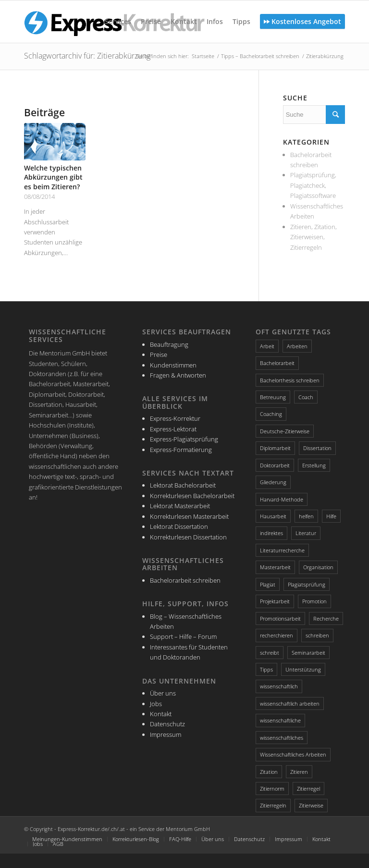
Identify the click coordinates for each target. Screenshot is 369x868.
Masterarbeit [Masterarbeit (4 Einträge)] (275, 567)
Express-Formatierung (181, 450)
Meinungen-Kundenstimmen (67, 839)
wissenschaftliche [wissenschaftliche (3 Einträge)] (280, 720)
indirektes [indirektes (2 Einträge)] (271, 533)
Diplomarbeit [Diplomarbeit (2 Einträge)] (275, 448)
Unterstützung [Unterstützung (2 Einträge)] (303, 669)
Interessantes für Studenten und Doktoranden (189, 652)
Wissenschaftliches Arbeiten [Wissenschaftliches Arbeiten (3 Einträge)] (293, 754)
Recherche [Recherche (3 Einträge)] (326, 618)
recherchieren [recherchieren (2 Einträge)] (277, 635)
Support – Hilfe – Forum (183, 636)
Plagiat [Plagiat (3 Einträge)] (268, 584)
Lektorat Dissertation (179, 526)
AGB (58, 844)
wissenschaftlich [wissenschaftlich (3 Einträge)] (279, 686)
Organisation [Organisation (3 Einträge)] (318, 567)
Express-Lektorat (173, 429)
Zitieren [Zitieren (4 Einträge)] (299, 772)
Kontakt (161, 714)
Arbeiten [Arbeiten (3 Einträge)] (297, 346)
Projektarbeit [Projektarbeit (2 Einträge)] (275, 601)
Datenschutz (167, 724)
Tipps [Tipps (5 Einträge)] (266, 669)
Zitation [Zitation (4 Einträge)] (269, 772)
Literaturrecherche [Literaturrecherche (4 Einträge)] (282, 550)
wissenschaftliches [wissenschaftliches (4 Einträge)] (282, 738)
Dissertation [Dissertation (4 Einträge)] (317, 448)
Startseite (203, 56)
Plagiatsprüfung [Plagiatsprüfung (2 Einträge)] (307, 584)
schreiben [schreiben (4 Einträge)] (317, 635)
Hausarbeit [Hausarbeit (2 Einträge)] (273, 516)
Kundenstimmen (173, 365)
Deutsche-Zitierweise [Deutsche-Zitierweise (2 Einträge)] (285, 431)
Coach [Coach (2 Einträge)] (306, 397)
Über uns (163, 693)
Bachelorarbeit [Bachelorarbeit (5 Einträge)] (277, 363)
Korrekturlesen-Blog (136, 839)
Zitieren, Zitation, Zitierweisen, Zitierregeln (314, 237)
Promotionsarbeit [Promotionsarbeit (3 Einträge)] (280, 618)
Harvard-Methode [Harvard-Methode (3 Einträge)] (282, 499)
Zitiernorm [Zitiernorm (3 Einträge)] (272, 789)
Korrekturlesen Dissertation (188, 537)
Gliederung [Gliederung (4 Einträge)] (273, 482)
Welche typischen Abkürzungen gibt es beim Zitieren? (53, 177)
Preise (159, 355)
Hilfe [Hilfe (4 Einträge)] (331, 516)
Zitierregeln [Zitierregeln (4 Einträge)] (273, 805)
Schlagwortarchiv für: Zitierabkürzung (87, 56)
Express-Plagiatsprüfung (184, 439)
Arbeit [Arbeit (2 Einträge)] (267, 346)
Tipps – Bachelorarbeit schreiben (260, 56)
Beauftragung (169, 344)
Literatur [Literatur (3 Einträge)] (306, 533)
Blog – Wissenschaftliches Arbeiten (186, 621)
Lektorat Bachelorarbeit (183, 485)
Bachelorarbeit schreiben (185, 580)
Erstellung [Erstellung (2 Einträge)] (314, 465)
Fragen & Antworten (178, 375)
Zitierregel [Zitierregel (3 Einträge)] (308, 789)
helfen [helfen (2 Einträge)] (306, 516)
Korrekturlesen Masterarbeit (189, 516)
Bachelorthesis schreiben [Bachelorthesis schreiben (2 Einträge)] (290, 380)
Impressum (166, 734)
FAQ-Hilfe (180, 839)
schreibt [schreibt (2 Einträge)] (270, 653)
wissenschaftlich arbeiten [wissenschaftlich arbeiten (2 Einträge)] (290, 703)
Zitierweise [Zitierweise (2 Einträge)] (311, 805)
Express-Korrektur (175, 418)
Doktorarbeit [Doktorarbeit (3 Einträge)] (275, 465)
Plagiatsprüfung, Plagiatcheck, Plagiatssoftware (313, 185)
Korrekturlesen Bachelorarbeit (192, 496)
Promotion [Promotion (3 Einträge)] (314, 601)
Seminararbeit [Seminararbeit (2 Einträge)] (308, 653)
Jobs (156, 704)
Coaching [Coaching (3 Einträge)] (271, 414)
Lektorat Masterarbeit (180, 506)
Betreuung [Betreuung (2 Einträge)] (273, 397)
